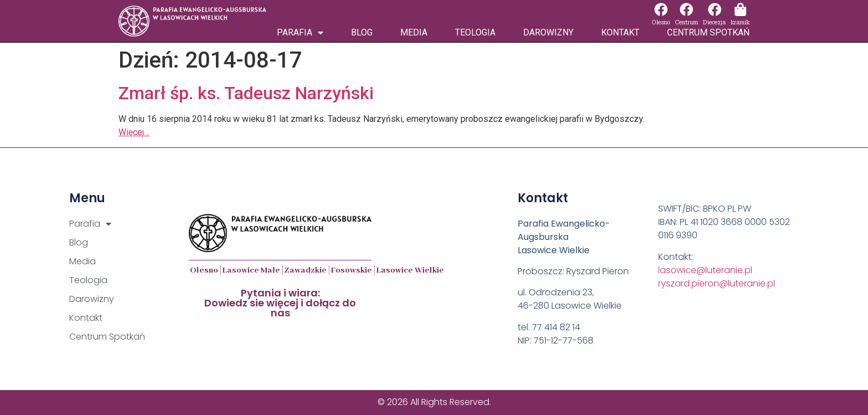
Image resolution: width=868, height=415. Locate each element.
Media (414, 32)
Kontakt (620, 32)
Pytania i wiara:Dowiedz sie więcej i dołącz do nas (280, 303)
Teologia (475, 32)
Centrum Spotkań (708, 32)
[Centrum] (686, 9)
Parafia (300, 33)
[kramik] (740, 9)
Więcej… (134, 132)
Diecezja (714, 22)
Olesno (661, 22)
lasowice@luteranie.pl (705, 270)
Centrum (686, 22)
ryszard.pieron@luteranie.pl (717, 283)
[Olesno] (661, 9)
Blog (362, 32)
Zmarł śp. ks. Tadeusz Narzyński (246, 93)
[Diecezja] (715, 9)
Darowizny (548, 32)
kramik (740, 22)
